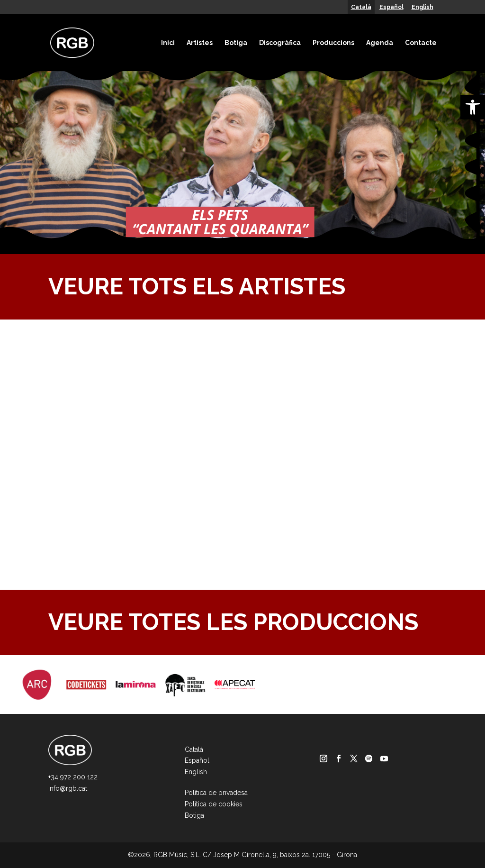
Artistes (200, 43)
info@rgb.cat (68, 788)
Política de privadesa (216, 793)
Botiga (236, 43)
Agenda (380, 43)
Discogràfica (280, 43)
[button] (473, 107)
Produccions (333, 43)
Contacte (421, 43)
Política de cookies (214, 804)
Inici (168, 43)
